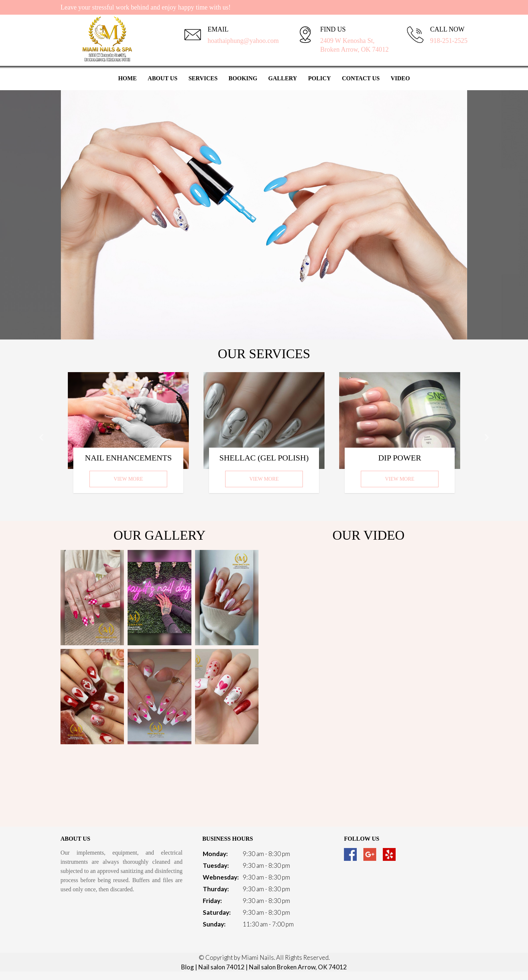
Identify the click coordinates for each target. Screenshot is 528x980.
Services (203, 78)
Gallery (283, 78)
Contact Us (361, 78)
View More (128, 479)
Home (127, 78)
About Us (163, 78)
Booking (243, 78)
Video (400, 78)
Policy (319, 78)
